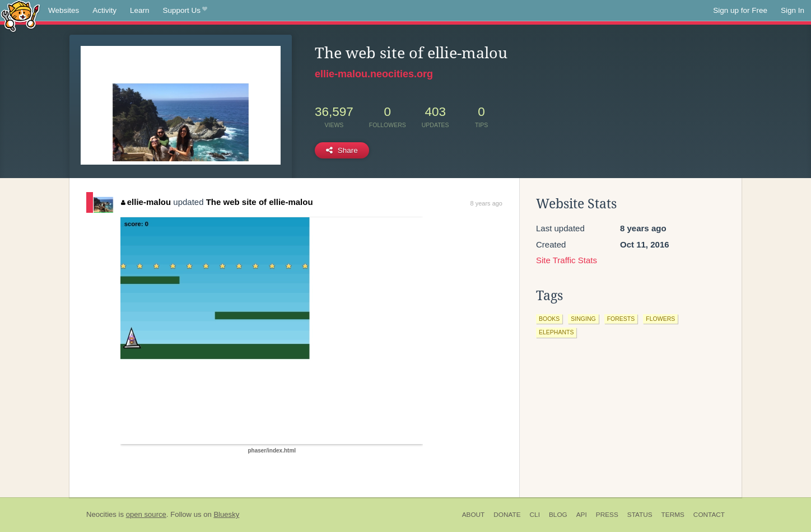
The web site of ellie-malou (260, 202)
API (582, 515)
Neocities (101, 514)
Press (607, 515)
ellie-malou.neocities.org (374, 74)
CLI (535, 515)
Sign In (793, 10)
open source (146, 514)
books (549, 319)
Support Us (185, 11)
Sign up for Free (740, 10)
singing (583, 319)
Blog (558, 515)
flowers (660, 319)
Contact (709, 515)
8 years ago (486, 203)
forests (621, 319)
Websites (64, 10)
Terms (673, 515)
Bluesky (226, 514)
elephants (556, 332)
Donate (507, 515)
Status (640, 515)
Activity (104, 10)
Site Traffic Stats (567, 260)
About (474, 515)
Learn (140, 10)
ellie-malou (146, 202)
